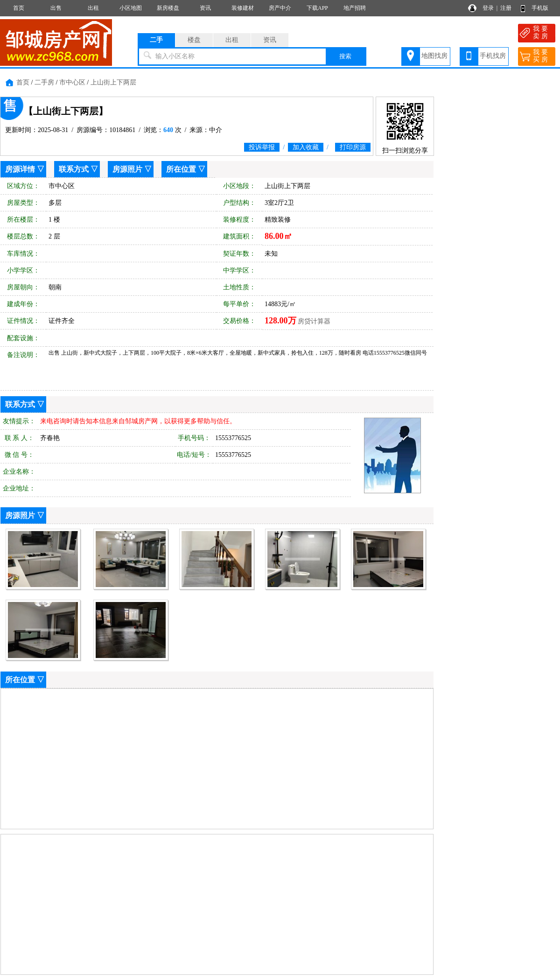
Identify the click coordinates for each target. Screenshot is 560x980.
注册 (506, 8)
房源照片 (127, 169)
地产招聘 (355, 8)
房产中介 (280, 8)
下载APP (317, 8)
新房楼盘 (168, 8)
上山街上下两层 (113, 82)
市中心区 (72, 82)
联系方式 (74, 169)
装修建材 (243, 8)
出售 (56, 8)
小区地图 (131, 8)
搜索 (345, 56)
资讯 (205, 8)
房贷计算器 (314, 321)
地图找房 (434, 56)
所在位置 (181, 169)
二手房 (44, 82)
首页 (19, 8)
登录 (488, 8)
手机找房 (493, 56)
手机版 (540, 8)
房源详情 (20, 169)
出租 (93, 8)
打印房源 (353, 147)
